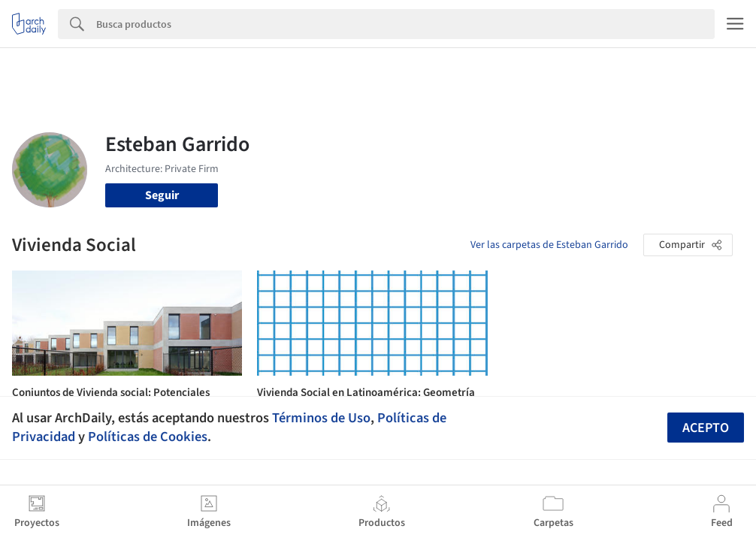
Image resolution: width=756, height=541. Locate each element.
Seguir (162, 195)
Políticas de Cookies (148, 437)
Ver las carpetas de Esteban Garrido (549, 245)
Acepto (706, 428)
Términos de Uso (321, 418)
